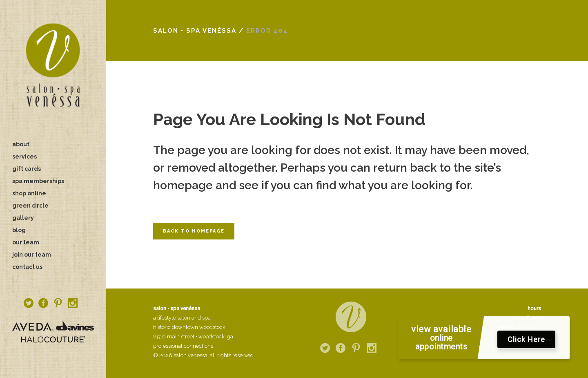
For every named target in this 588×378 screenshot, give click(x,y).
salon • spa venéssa (195, 31)
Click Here (526, 341)
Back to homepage (194, 231)
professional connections (183, 346)
